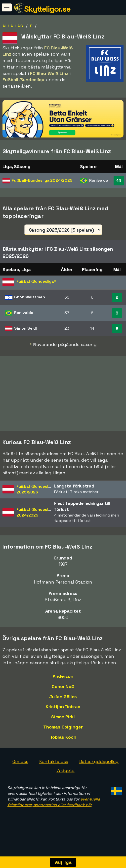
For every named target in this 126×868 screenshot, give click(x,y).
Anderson (63, 686)
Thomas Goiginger (63, 737)
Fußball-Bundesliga (42, 180)
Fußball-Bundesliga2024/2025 (35, 522)
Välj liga (63, 862)
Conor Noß (63, 696)
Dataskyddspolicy (99, 771)
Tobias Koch (63, 747)
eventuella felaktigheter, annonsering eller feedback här (54, 812)
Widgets (65, 780)
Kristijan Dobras (63, 716)
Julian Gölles (63, 706)
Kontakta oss (54, 771)
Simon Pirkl (63, 727)
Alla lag (13, 26)
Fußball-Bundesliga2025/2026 (35, 499)
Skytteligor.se (47, 9)
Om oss (20, 771)
